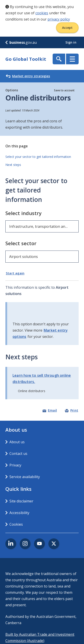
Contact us (18, 454)
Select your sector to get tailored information (38, 157)
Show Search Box (59, 59)
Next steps (13, 165)
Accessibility (19, 513)
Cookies (16, 524)
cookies (42, 13)
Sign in (71, 42)
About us (17, 442)
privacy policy (59, 19)
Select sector (21, 243)
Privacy (15, 465)
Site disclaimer (21, 501)
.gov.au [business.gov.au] (21, 42)
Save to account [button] (64, 90)
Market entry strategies (28, 76)
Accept (67, 28)
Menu (72, 59)
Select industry (24, 213)
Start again (15, 273)
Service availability (25, 477)
